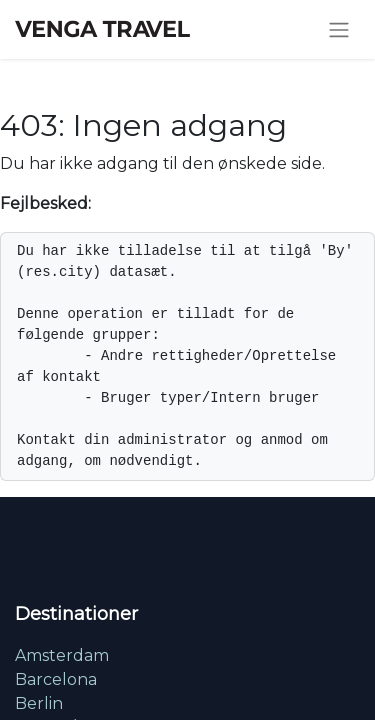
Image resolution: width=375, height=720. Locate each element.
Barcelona (56, 679)
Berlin (39, 703)
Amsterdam (62, 655)
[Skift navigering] (339, 29)
